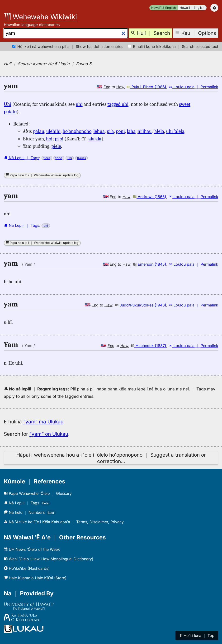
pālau (39, 131)
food (59, 158)
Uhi (8, 104)
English (199, 8)
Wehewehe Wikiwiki (40, 17)
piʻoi (59, 139)
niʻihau (145, 131)
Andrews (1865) (149, 197)
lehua (99, 131)
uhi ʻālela (175, 131)
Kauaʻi (82, 158)
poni (120, 131)
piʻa (110, 131)
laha (131, 131)
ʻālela (159, 131)
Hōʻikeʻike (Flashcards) (27, 568)
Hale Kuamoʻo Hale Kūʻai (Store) (35, 578)
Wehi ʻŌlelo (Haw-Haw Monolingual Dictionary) (49, 559)
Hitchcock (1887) (148, 346)
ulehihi (54, 131)
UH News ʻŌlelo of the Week (32, 549)
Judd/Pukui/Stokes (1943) (140, 305)
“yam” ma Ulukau (43, 422)
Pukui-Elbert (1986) (146, 87)
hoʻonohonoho (77, 131)
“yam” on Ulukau (49, 434)
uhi (79, 104)
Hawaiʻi (185, 8)
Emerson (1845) (149, 264)
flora (47, 158)
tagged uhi (118, 104)
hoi (49, 139)
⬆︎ (197, 635)
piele (56, 146)
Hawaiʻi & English (164, 8)
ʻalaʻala (94, 139)
